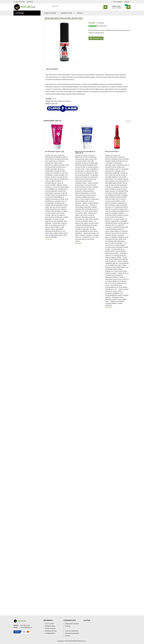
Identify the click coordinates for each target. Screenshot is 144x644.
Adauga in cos (98, 38)
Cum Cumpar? (50, 624)
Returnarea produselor (72, 633)
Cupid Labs (54, 104)
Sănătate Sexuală (23, 17)
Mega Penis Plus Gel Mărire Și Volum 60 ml (85, 152)
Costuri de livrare (50, 628)
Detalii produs (52, 69)
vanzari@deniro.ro (26, 627)
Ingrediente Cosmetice (25, 74)
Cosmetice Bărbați (23, 83)
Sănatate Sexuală (66, 13)
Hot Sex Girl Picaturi (112, 152)
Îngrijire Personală (24, 71)
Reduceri (80, 13)
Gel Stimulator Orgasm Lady (55, 152)
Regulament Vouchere (72, 624)
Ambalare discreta (51, 631)
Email (30, 2)
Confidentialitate (50, 633)
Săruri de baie (22, 80)
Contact (127, 2)
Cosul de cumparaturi (72, 631)
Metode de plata (50, 626)
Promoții (19, 68)
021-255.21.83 (19, 2)
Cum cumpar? (118, 2)
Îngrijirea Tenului (23, 77)
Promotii (68, 626)
